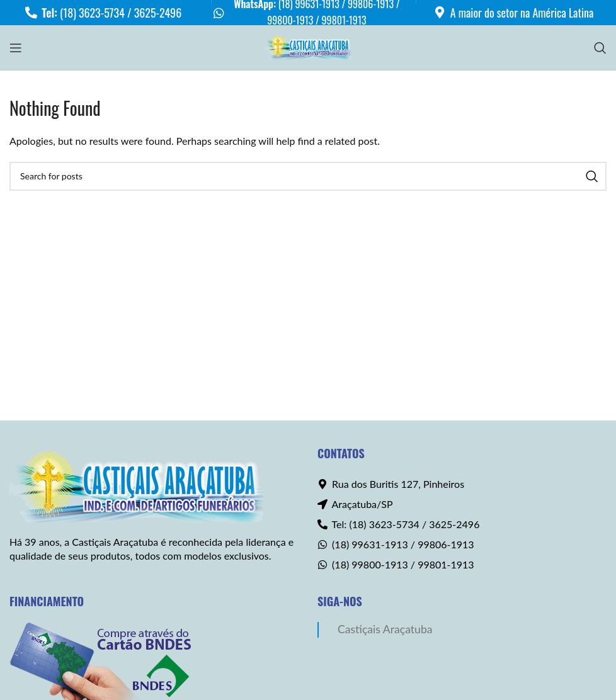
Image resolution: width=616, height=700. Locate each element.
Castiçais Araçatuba (385, 629)
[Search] (600, 48)
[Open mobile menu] (16, 48)
